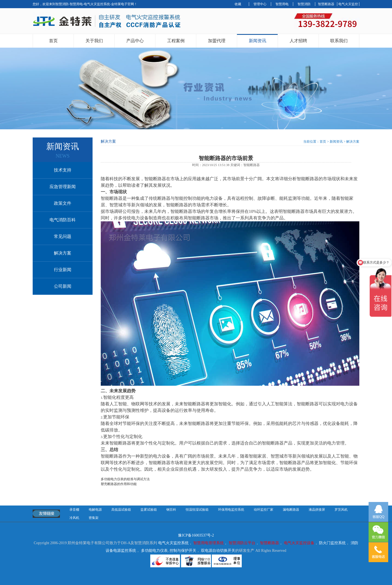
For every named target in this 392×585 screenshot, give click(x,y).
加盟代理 (217, 41)
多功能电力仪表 (154, 551)
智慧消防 (304, 4)
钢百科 (171, 510)
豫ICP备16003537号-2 (196, 535)
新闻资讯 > (338, 142)
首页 (53, 41)
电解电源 (95, 510)
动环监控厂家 (264, 510)
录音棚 (74, 510)
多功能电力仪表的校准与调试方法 (125, 479)
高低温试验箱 (121, 510)
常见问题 (63, 236)
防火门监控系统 (332, 543)
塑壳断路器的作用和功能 (119, 484)
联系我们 (339, 41)
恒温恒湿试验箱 (197, 510)
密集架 (94, 518)
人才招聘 (298, 41)
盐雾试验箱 (149, 510)
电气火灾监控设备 (299, 543)
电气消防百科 (63, 220)
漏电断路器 (291, 510)
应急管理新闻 (63, 187)
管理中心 (260, 4)
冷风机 (74, 518)
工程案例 (176, 41)
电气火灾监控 (348, 4)
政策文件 (63, 203)
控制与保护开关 (183, 551)
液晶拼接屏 (317, 510)
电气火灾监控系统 (173, 543)
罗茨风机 (341, 510)
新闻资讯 (258, 41)
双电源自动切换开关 (218, 551)
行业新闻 (63, 270)
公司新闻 (63, 286)
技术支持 (63, 170)
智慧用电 (282, 4)
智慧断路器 (326, 4)
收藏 (238, 4)
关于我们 (94, 41)
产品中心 (135, 41)
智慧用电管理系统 (209, 543)
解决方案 (63, 253)
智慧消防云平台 (242, 543)
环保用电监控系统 (231, 510)
